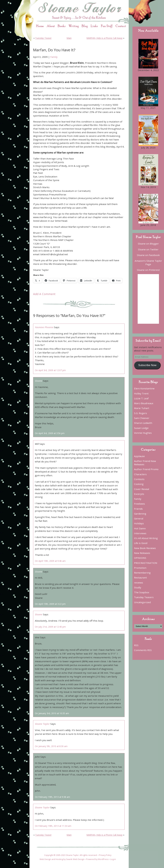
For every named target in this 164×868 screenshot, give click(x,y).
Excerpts (139, 494)
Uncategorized (142, 602)
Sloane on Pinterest (148, 270)
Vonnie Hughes (143, 433)
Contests (139, 479)
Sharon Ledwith (143, 423)
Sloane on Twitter (148, 249)
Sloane (39, 381)
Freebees (139, 504)
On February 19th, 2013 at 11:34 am (53, 826)
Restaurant (140, 578)
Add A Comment (44, 294)
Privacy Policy (105, 855)
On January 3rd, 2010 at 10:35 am (52, 713)
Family (54, 57)
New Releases (142, 553)
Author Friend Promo (146, 469)
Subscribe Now (147, 365)
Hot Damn (140, 528)
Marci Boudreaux (144, 403)
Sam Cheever (142, 418)
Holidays (139, 523)
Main (69, 38)
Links (94, 26)
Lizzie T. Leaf (141, 398)
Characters (140, 474)
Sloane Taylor (42, 724)
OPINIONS (140, 558)
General (139, 518)
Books (62, 26)
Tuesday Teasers (144, 597)
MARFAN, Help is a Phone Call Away (105, 38)
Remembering (142, 573)
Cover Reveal (142, 489)
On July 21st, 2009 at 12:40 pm (50, 627)
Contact (121, 26)
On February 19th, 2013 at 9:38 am (52, 797)
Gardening (140, 514)
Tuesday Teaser (43, 38)
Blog (85, 26)
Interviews (140, 533)
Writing (74, 26)
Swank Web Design (75, 859)
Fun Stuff (107, 26)
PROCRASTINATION (146, 563)
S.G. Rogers (141, 413)
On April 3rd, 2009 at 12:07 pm (50, 370)
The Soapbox (142, 592)
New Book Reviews (145, 548)
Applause (139, 456)
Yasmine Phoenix (44, 327)
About (51, 26)
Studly (138, 587)
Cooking (139, 484)
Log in (113, 859)
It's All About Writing (146, 538)
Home (40, 26)
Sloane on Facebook (148, 255)
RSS (136, 645)
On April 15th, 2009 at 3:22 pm (50, 604)
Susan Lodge (141, 428)
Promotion (140, 568)
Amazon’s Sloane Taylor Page (148, 262)
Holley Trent (141, 393)
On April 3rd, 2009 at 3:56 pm (50, 433)
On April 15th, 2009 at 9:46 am (50, 561)
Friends (138, 509)
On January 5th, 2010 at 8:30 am (51, 746)
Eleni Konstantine (144, 388)
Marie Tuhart (142, 408)
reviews (139, 583)
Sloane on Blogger (148, 244)
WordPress (103, 859)
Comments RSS (143, 650)
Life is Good (141, 543)
